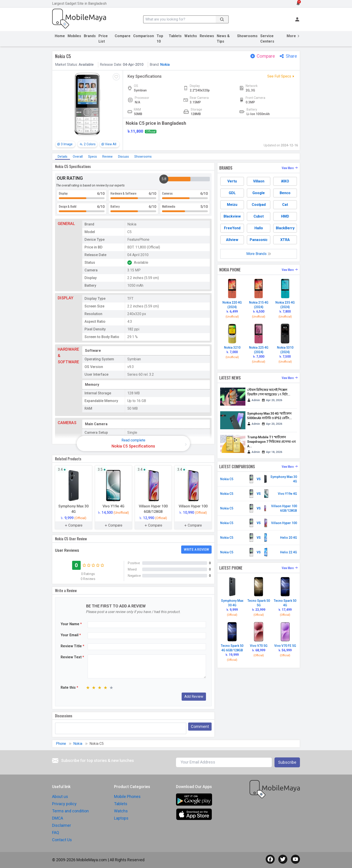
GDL (232, 193)
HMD (285, 216)
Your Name (71, 624)
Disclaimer (62, 825)
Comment (200, 726)
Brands (90, 36)
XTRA (285, 240)
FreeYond (232, 228)
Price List (103, 39)
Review (107, 157)
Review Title (72, 646)
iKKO (285, 181)
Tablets (175, 36)
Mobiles (74, 36)
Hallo (259, 228)
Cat (285, 205)
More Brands (259, 254)
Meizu (232, 205)
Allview (232, 240)
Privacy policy (64, 804)
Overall (78, 157)
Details (63, 157)
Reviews (207, 36)
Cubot (259, 216)
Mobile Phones (127, 796)
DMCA (58, 818)
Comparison (144, 36)
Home (60, 36)
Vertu (232, 181)
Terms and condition (70, 811)
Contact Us (62, 840)
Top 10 (160, 39)
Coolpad (259, 205)
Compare (123, 36)
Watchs (191, 36)
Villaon (259, 181)
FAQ (56, 833)
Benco (285, 193)
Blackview (232, 216)
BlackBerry (285, 228)
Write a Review (196, 550)
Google (259, 193)
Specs (93, 157)
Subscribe (287, 762)
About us (60, 796)
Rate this (69, 687)
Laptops (121, 818)
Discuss (123, 157)
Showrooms (247, 36)
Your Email (71, 635)
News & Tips (223, 39)
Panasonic (259, 240)
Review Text (72, 657)
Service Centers (267, 39)
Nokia (165, 65)
